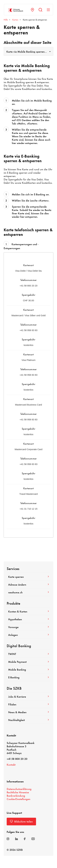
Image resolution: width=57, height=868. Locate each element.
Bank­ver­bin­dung (16, 795)
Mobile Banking (28, 669)
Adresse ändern (28, 584)
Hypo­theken (28, 619)
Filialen (28, 704)
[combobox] (28, 51)
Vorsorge (28, 627)
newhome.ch (28, 592)
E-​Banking (28, 677)
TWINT (28, 654)
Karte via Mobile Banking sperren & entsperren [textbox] (28, 51)
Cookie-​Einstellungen (18, 799)
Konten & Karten (28, 611)
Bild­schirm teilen (21, 821)
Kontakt (11, 764)
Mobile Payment (28, 662)
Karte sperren (28, 577)
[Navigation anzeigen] (48, 10)
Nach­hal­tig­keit (28, 720)
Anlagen (28, 635)
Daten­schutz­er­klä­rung (19, 789)
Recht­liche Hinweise (18, 792)
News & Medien (28, 712)
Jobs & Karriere (28, 696)
